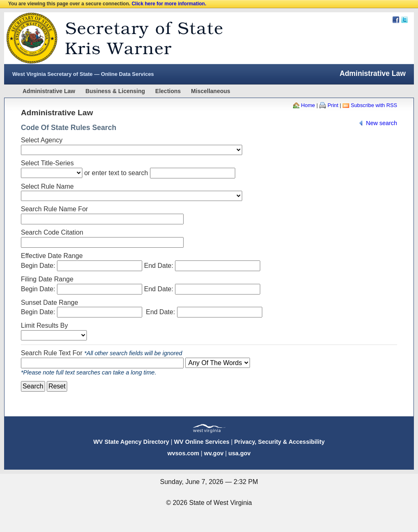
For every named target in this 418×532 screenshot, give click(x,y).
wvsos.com (183, 453)
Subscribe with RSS (374, 105)
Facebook (396, 20)
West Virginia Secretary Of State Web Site (110, 38)
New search (382, 123)
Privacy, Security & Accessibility (279, 442)
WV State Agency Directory (131, 442)
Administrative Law (49, 91)
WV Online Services (202, 442)
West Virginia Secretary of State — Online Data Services (83, 74)
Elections (168, 91)
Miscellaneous (211, 91)
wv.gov (214, 453)
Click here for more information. (169, 4)
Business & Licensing (115, 91)
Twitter (404, 20)
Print (333, 105)
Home (308, 105)
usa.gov (239, 453)
